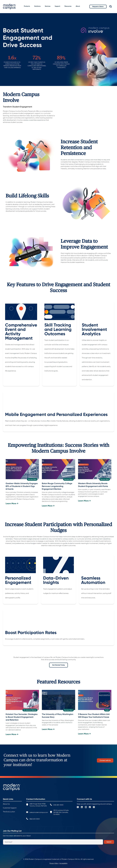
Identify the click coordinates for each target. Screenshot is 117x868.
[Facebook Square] (90, 807)
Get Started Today (58, 665)
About (78, 6)
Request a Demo (98, 7)
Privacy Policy (54, 863)
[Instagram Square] (94, 807)
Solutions (37, 6)
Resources (68, 6)
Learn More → (12, 503)
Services (48, 6)
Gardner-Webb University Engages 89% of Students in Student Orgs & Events (22, 486)
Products (27, 6)
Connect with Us (105, 760)
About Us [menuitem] (6, 804)
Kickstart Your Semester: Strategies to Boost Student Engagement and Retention (22, 717)
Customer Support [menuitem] (10, 808)
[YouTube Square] (86, 807)
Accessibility (63, 863)
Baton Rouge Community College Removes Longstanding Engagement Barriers (57, 486)
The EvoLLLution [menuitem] (9, 812)
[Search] (112, 7)
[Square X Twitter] (78, 807)
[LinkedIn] (82, 807)
